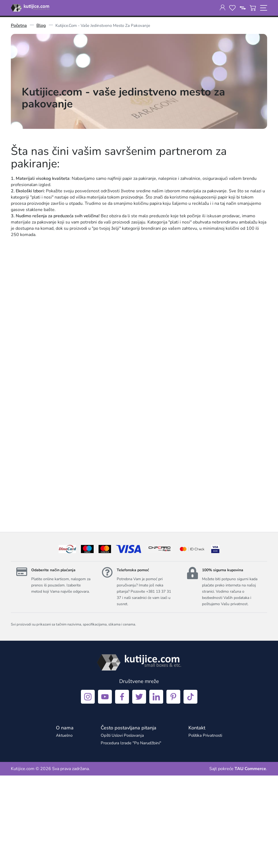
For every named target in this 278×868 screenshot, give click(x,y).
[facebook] (122, 789)
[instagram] (88, 789)
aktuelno (64, 828)
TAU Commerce (250, 861)
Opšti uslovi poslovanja (122, 828)
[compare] (243, 8)
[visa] (215, 642)
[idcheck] (192, 642)
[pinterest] (173, 789)
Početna (19, 25)
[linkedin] (156, 789)
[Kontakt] (197, 820)
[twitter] (139, 789)
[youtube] (105, 789)
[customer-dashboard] (222, 8)
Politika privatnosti (205, 828)
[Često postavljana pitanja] (129, 820)
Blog (41, 25)
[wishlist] (232, 8)
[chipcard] (159, 642)
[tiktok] (190, 789)
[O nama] (65, 820)
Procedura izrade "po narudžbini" (131, 835)
